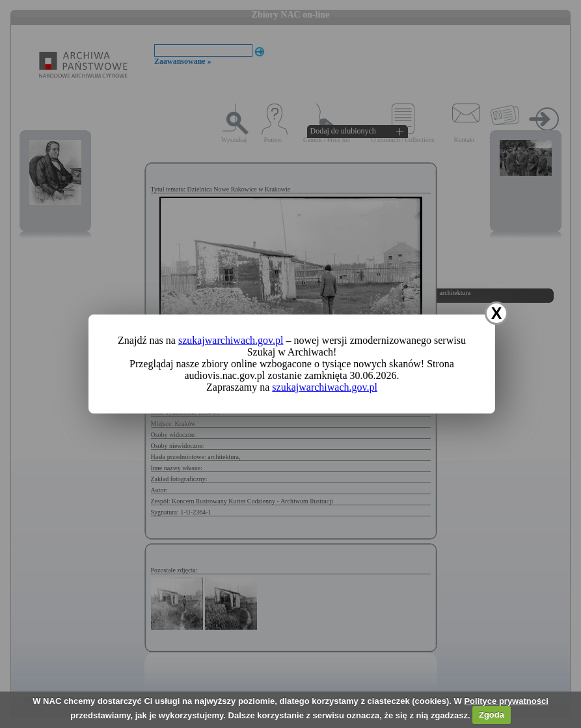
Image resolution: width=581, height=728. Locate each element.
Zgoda (492, 715)
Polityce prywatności (506, 701)
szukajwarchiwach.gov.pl (231, 340)
